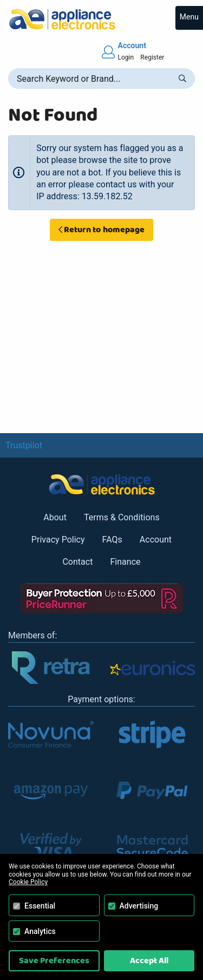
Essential (40, 906)
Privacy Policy (58, 540)
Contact (77, 562)
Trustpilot (24, 445)
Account (156, 540)
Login (126, 57)
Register (152, 57)
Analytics (40, 931)
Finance (125, 562)
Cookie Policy (28, 882)
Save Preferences (54, 961)
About (55, 517)
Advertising (139, 906)
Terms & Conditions (122, 517)
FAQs (112, 540)
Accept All (149, 961)
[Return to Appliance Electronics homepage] (101, 19)
